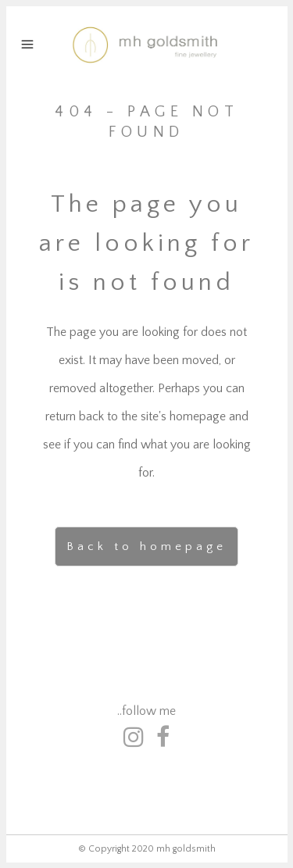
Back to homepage (146, 547)
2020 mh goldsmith (174, 849)
